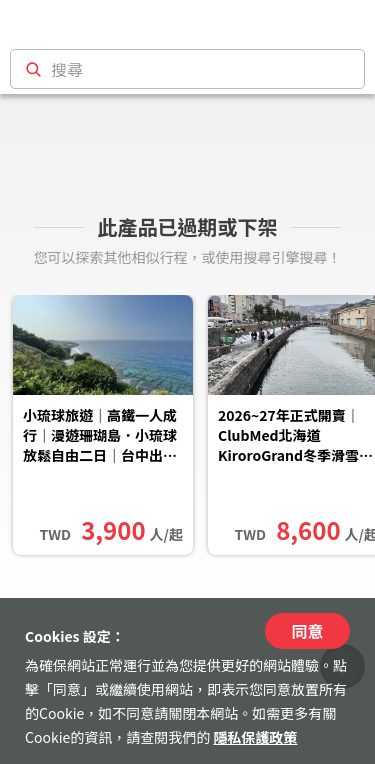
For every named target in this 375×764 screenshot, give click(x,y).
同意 (307, 631)
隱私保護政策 (255, 737)
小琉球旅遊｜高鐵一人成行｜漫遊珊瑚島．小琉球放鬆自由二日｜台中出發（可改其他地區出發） (100, 437)
